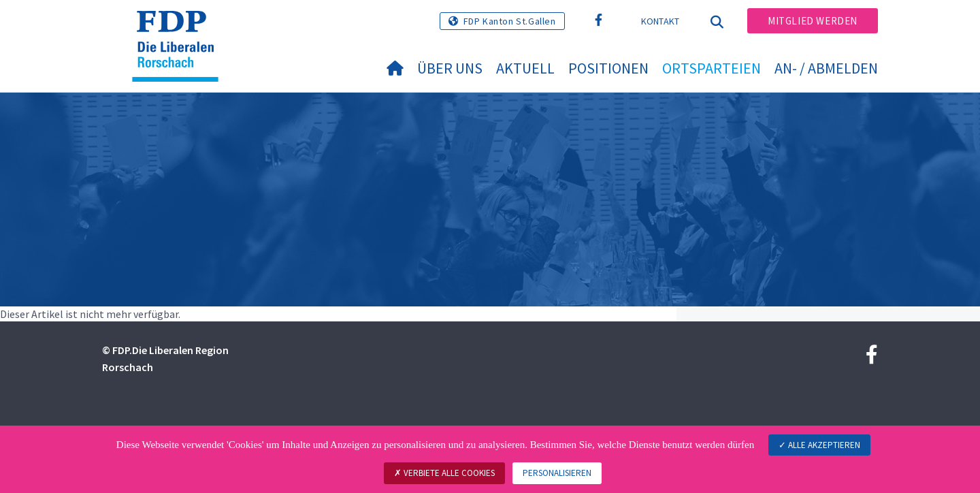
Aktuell (525, 68)
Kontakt (660, 21)
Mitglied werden (813, 21)
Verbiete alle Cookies (444, 473)
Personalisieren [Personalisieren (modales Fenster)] (557, 473)
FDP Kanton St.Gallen (510, 21)
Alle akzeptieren (819, 445)
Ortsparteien (712, 68)
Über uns (450, 68)
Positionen (608, 68)
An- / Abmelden (826, 68)
